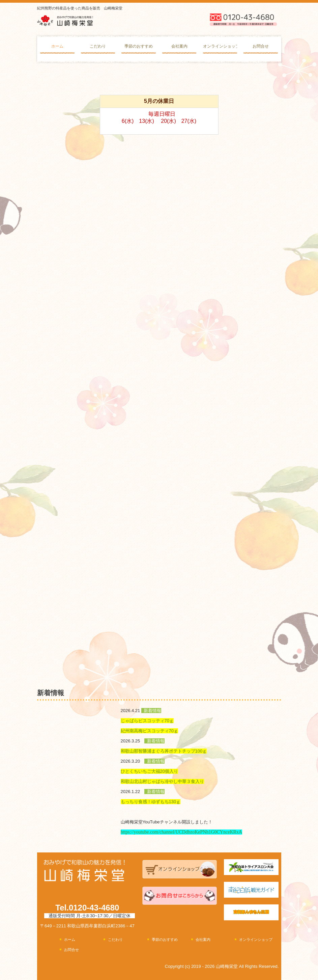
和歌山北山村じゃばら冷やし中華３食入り (162, 781)
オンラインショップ (220, 46)
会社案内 (179, 46)
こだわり (98, 46)
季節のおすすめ (139, 46)
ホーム (57, 46)
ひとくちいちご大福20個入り (149, 771)
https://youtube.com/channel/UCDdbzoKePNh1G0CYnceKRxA (181, 832)
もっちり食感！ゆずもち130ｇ (151, 802)
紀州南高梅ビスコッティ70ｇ (149, 731)
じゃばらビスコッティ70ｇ (147, 721)
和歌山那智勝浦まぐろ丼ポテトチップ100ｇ (164, 751)
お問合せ (261, 46)
